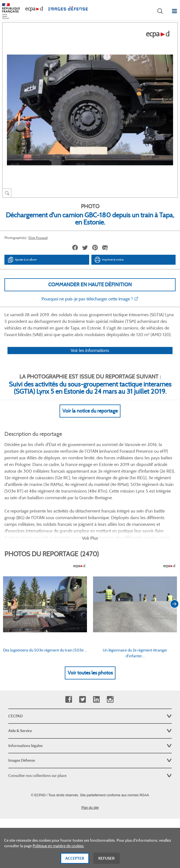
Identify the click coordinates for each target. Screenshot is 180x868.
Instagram (110, 700)
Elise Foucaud (38, 238)
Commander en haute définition (90, 285)
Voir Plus (90, 538)
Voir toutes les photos (90, 673)
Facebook (69, 700)
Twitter (82, 700)
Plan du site (90, 808)
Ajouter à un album (22, 260)
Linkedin (96, 700)
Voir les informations (90, 350)
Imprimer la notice (109, 260)
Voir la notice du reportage (90, 411)
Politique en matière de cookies (58, 849)
